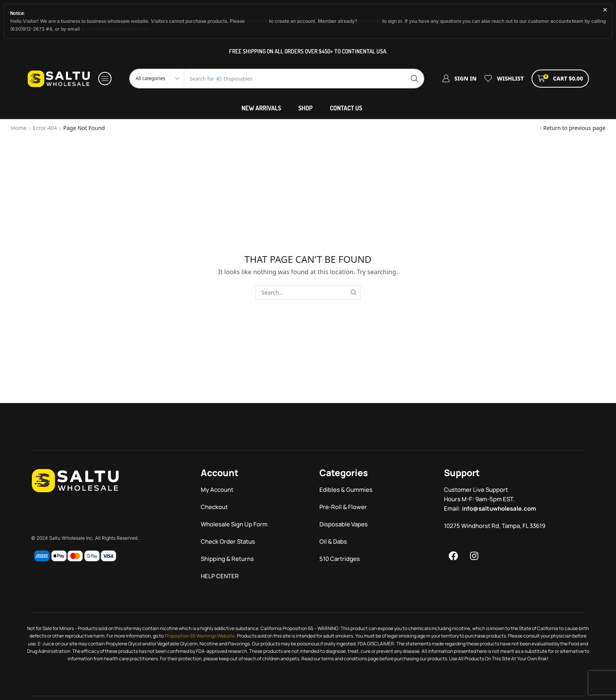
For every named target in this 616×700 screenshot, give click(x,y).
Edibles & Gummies (346, 490)
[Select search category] (157, 79)
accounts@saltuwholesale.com (116, 29)
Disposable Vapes (344, 524)
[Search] (414, 79)
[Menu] (453, 556)
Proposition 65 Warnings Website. (200, 636)
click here (257, 21)
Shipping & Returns (227, 559)
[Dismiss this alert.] (605, 10)
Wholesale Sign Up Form (234, 524)
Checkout (214, 507)
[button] (105, 79)
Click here (370, 21)
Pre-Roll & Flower (343, 507)
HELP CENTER (220, 576)
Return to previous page (574, 128)
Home (19, 128)
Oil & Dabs (333, 541)
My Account (217, 490)
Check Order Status (228, 541)
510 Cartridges (340, 559)
